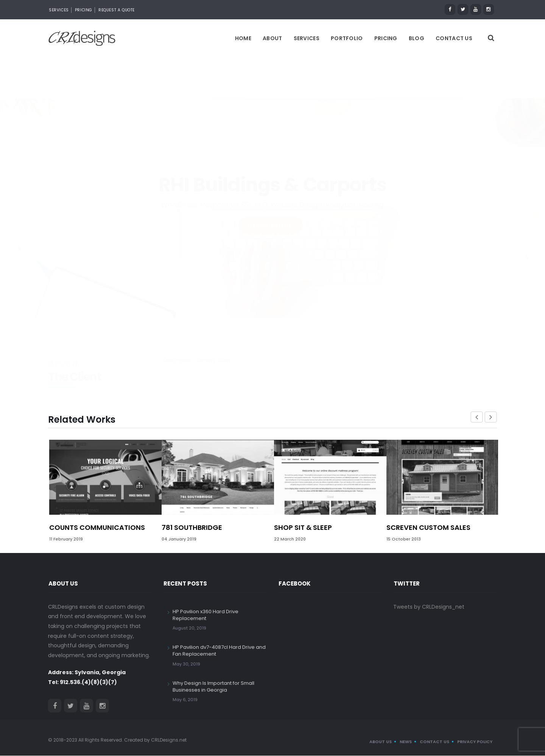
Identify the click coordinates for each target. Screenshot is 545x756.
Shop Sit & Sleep (303, 528)
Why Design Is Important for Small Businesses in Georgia (213, 687)
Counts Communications (97, 528)
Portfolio (347, 39)
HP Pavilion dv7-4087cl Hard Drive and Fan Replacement (219, 651)
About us (381, 742)
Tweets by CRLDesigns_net (429, 607)
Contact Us (454, 39)
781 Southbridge (192, 528)
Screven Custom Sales (428, 528)
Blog (417, 39)
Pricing (84, 10)
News (406, 742)
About (272, 39)
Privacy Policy (475, 742)
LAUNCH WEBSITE (271, 185)
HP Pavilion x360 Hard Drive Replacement (206, 615)
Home (243, 39)
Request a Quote (117, 10)
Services (59, 10)
